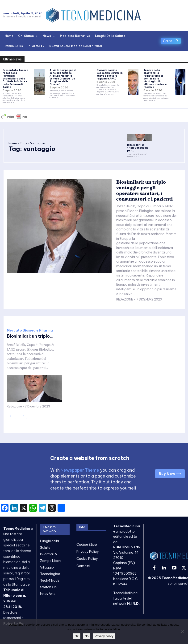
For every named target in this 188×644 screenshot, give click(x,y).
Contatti (83, 566)
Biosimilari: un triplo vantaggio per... (138, 148)
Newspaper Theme (80, 470)
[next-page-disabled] (22, 416)
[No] (182, 632)
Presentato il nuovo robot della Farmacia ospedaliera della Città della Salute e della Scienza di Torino (15, 79)
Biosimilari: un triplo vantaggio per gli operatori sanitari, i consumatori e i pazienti (145, 190)
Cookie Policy (87, 559)
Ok (77, 636)
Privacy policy (104, 636)
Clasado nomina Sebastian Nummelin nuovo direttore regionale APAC (110, 74)
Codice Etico (87, 545)
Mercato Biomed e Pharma (30, 330)
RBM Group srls (127, 547)
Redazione (125, 299)
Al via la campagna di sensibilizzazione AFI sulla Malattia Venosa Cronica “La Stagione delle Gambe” (63, 77)
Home (13, 143)
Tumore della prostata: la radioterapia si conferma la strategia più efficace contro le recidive (155, 79)
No (87, 636)
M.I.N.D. (133, 604)
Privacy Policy (88, 552)
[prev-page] (11, 416)
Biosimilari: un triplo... (30, 336)
